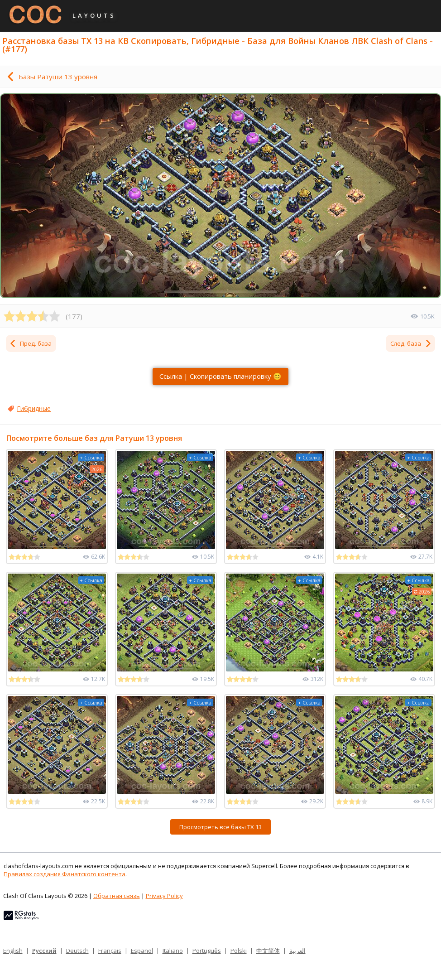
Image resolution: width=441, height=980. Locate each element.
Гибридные (34, 408)
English (13, 951)
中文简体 (268, 951)
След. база (411, 343)
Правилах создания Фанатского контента (65, 874)
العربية (297, 951)
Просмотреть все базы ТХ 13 (220, 827)
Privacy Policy (164, 896)
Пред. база (30, 343)
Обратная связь (117, 896)
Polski (239, 951)
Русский (44, 951)
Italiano (173, 951)
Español (142, 951)
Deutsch (77, 951)
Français (110, 951)
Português (207, 951)
